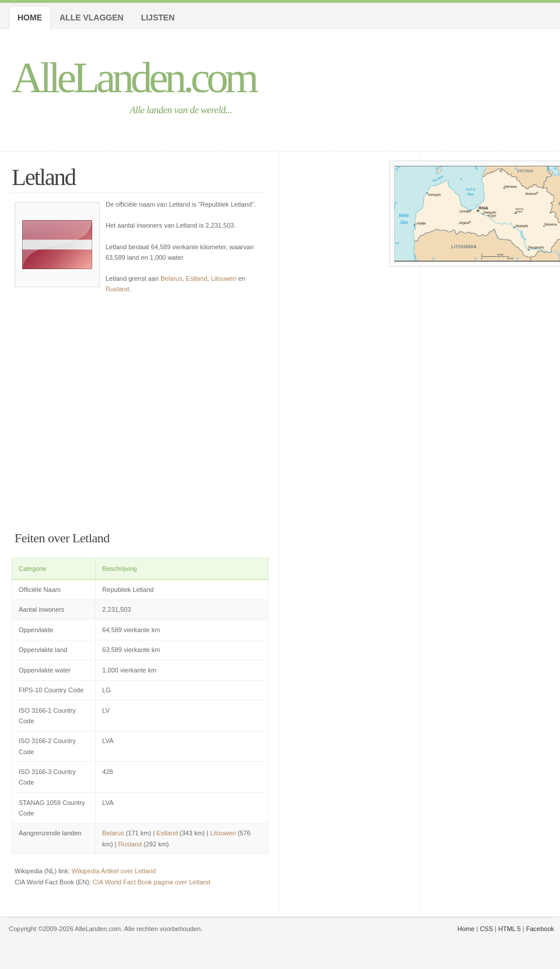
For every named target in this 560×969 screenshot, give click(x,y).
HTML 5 (510, 929)
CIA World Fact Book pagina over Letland (152, 882)
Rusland (117, 289)
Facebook (540, 929)
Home (30, 18)
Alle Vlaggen (92, 18)
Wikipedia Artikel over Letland (114, 871)
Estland (197, 278)
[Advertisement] (140, 410)
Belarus (171, 278)
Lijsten (158, 18)
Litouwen (223, 278)
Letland (43, 177)
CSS (486, 929)
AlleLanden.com (134, 77)
